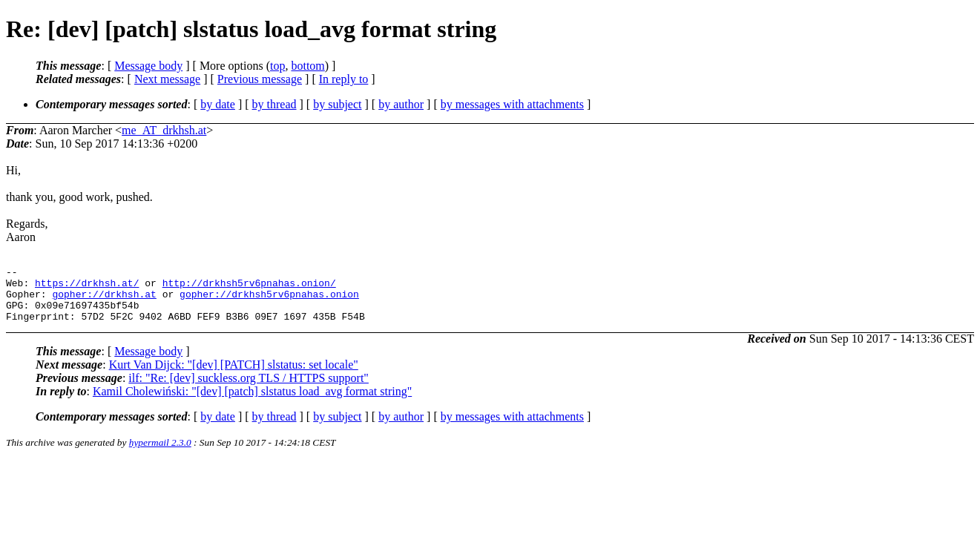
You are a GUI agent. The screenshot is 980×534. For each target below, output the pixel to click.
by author (401, 104)
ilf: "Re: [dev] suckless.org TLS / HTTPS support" (249, 389)
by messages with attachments (512, 104)
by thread (274, 104)
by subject (337, 104)
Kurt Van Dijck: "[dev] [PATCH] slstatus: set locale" (234, 376)
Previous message (260, 79)
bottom (308, 66)
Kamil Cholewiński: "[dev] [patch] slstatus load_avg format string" (252, 402)
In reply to (344, 79)
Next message (167, 79)
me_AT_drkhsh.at (164, 130)
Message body (148, 66)
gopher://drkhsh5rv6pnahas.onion (269, 300)
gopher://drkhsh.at (104, 300)
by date (218, 104)
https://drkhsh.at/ (87, 287)
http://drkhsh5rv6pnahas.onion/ (249, 287)
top (277, 66)
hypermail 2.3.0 (160, 454)
